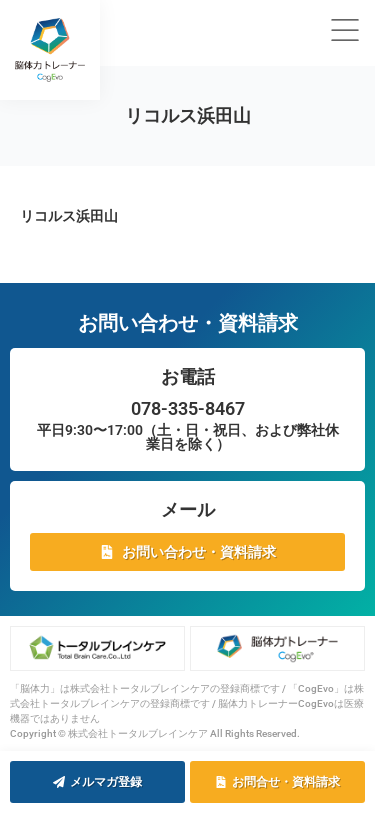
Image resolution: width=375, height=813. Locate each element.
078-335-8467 (188, 408)
